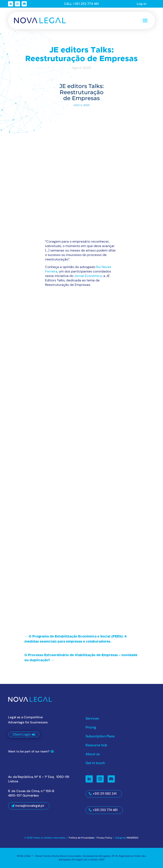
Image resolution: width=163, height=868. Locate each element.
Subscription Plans (100, 737)
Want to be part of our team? (29, 751)
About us (93, 754)
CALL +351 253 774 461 (81, 4)
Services (92, 719)
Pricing (91, 728)
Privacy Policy (105, 838)
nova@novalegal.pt (30, 806)
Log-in (142, 4)
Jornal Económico (88, 276)
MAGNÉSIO (133, 838)
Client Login (22, 734)
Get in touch (95, 763)
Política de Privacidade (81, 838)
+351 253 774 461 (105, 810)
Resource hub (96, 746)
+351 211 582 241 (105, 794)
